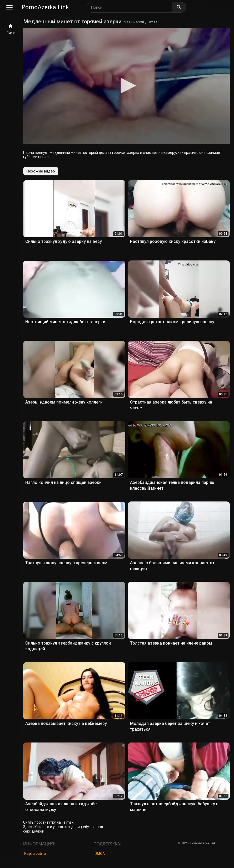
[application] (126, 86)
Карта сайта (35, 854)
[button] (127, 86)
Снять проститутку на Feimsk (48, 822)
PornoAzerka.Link (45, 7)
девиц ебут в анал (87, 827)
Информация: (39, 844)
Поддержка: (107, 844)
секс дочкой (34, 831)
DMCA (100, 854)
